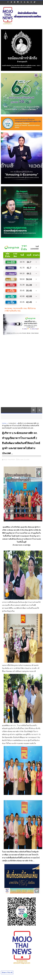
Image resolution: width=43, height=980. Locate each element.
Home (4, 423)
